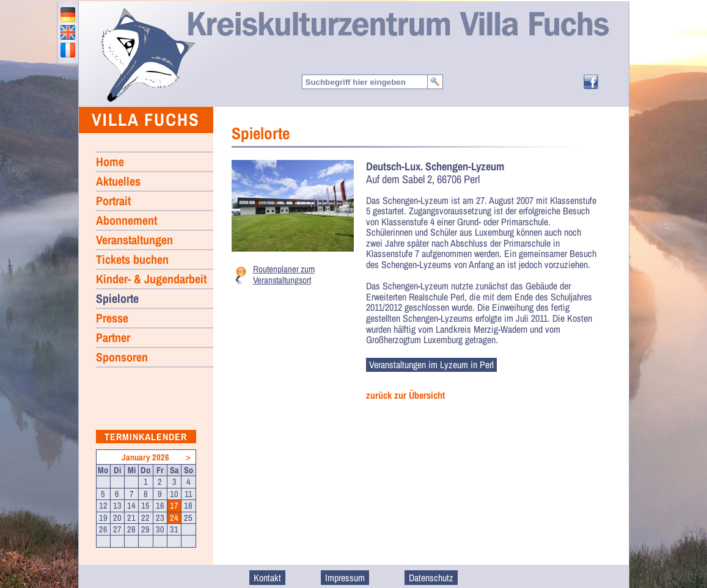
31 (174, 529)
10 (174, 494)
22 (145, 518)
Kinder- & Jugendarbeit (151, 279)
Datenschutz (431, 578)
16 (160, 506)
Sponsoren (122, 357)
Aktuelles (118, 181)
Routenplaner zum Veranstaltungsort (284, 274)
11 (189, 494)
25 (188, 518)
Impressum (345, 578)
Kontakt (267, 578)
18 (188, 506)
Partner (113, 337)
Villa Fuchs (146, 119)
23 (160, 518)
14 (131, 506)
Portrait (113, 201)
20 (117, 518)
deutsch (68, 15)
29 (145, 529)
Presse (112, 318)
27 (117, 529)
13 (117, 506)
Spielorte (117, 298)
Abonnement (126, 220)
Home (147, 54)
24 (174, 518)
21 (131, 518)
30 (160, 529)
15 (145, 506)
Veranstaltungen (134, 240)
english (68, 32)
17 (174, 506)
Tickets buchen (132, 259)
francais (68, 50)
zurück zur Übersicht (405, 396)
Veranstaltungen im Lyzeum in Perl (431, 365)
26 (103, 529)
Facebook (591, 82)
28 (131, 529)
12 (103, 506)
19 (103, 518)
